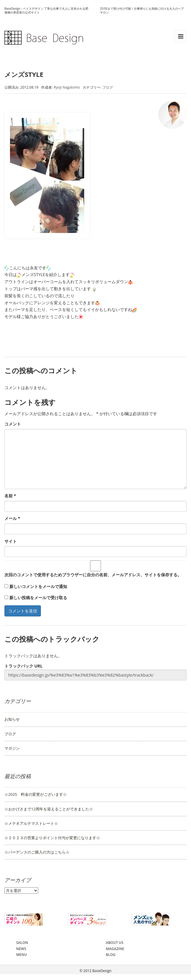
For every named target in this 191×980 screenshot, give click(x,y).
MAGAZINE (115, 949)
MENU (21, 955)
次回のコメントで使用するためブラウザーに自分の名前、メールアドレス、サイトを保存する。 (93, 575)
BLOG (111, 955)
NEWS (21, 949)
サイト (11, 541)
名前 (10, 496)
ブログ (108, 87)
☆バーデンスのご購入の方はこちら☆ (37, 852)
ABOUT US (115, 943)
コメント (13, 424)
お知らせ (12, 719)
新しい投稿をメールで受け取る (38, 598)
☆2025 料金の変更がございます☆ (36, 794)
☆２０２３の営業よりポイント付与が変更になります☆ (52, 838)
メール (12, 518)
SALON (22, 943)
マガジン (12, 748)
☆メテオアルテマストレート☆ (31, 823)
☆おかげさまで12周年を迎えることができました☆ (49, 809)
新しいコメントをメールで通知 (38, 586)
